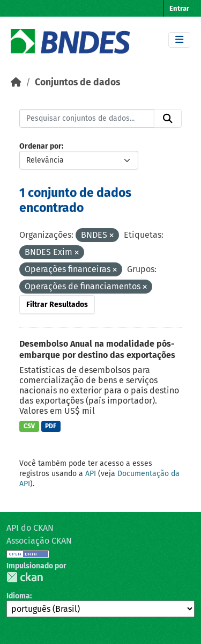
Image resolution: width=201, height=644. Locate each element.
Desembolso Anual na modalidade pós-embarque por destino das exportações (97, 349)
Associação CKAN (39, 541)
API (91, 474)
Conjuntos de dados (77, 82)
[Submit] (168, 119)
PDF (51, 426)
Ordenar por (40, 146)
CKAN (25, 577)
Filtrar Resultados (57, 305)
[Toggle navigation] (179, 40)
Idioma (18, 596)
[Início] (16, 82)
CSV (29, 426)
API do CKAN (30, 528)
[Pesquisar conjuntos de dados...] (87, 119)
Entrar (179, 8)
